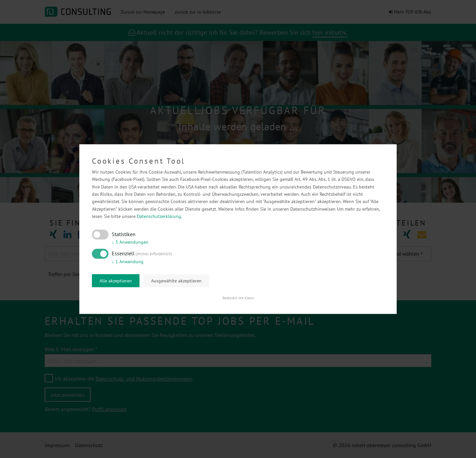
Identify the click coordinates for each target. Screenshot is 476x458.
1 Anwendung (128, 262)
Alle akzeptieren (116, 281)
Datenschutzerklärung (159, 217)
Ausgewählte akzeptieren (176, 281)
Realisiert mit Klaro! (238, 298)
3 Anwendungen (130, 242)
